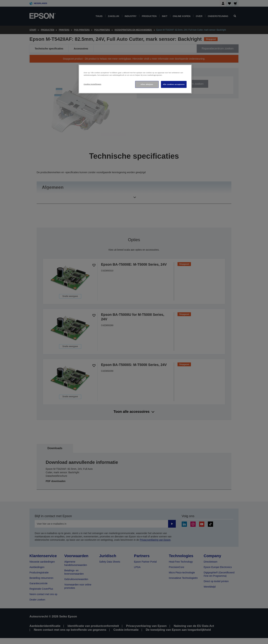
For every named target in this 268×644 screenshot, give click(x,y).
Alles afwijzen (147, 84)
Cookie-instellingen (93, 84)
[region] (135, 79)
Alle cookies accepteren (174, 84)
